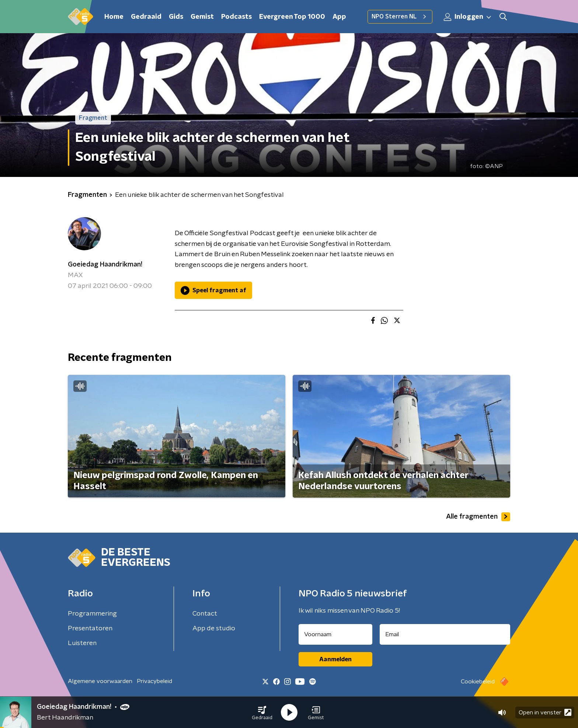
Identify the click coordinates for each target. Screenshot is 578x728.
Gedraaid (146, 17)
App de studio (214, 628)
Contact (205, 614)
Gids (176, 17)
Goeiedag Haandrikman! (105, 265)
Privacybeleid (154, 681)
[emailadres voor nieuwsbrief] (445, 634)
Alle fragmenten (478, 517)
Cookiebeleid (478, 682)
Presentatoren (90, 628)
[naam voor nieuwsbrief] (335, 634)
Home (114, 17)
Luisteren (82, 643)
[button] (262, 713)
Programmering (92, 614)
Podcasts (236, 17)
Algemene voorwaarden (100, 681)
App (339, 17)
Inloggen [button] (468, 17)
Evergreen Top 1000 (292, 17)
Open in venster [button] (545, 712)
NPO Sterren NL (400, 17)
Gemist (202, 17)
